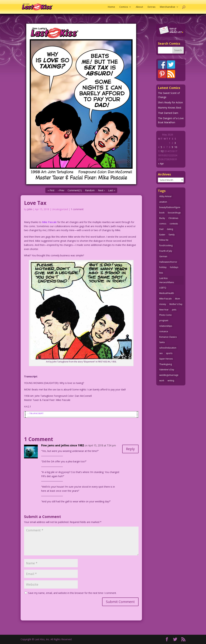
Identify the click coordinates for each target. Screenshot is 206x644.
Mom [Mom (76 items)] (178, 299)
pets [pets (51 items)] (174, 310)
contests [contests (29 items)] (174, 224)
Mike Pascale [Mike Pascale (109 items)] (165, 299)
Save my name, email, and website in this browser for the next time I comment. (72, 593)
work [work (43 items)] (162, 381)
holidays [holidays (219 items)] (174, 267)
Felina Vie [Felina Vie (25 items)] (164, 240)
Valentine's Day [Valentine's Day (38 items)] (167, 370)
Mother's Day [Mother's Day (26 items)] (176, 304)
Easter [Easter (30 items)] (162, 235)
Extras (151, 7)
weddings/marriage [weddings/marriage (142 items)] (169, 375)
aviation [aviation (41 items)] (163, 202)
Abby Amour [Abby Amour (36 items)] (165, 196)
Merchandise (167, 7)
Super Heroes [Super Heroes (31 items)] (166, 359)
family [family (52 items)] (172, 235)
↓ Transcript (36, 413)
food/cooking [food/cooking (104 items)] (166, 245)
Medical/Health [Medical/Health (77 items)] (167, 293)
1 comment (77, 209)
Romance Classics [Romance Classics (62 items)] (168, 337)
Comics (124, 7)
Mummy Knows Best (170, 108)
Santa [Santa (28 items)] (162, 342)
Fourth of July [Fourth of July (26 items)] (166, 251)
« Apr (161, 164)
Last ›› (112, 190)
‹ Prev (61, 190)
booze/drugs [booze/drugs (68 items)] (174, 213)
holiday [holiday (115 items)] (163, 267)
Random (90, 190)
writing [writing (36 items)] (171, 381)
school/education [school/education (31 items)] (168, 348)
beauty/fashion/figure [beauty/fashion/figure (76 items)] (170, 207)
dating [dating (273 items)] (170, 229)
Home (111, 7)
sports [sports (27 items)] (169, 353)
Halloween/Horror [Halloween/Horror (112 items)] (168, 262)
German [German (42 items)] (163, 256)
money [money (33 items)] (163, 304)
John (30, 209)
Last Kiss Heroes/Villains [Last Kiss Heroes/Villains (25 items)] (167, 280)
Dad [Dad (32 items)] (161, 229)
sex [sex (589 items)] (161, 353)
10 (176, 147)
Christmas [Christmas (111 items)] (173, 218)
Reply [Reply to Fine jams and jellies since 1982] (130, 449)
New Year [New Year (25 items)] (164, 310)
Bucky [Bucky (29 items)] (162, 218)
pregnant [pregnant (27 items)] (164, 320)
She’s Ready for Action (170, 102)
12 (162, 151)
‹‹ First (51, 190)
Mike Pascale (49, 222)
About (139, 7)
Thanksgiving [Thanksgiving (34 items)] (166, 364)
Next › (101, 190)
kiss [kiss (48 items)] (161, 273)
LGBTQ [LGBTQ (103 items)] (163, 288)
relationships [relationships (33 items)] (166, 326)
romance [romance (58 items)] (164, 331)
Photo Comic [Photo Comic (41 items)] (166, 315)
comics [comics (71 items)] (163, 224)
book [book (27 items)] (162, 213)
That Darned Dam (168, 113)
